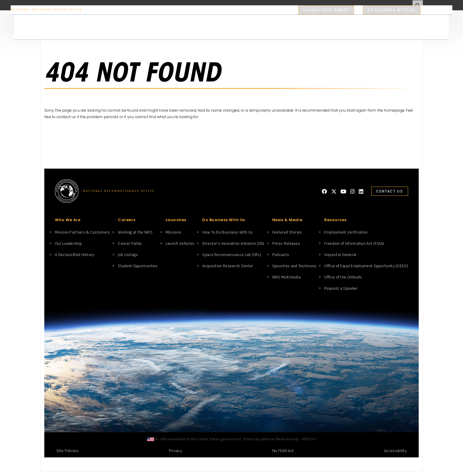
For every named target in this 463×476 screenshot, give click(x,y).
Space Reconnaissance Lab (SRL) (232, 255)
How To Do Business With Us (228, 232)
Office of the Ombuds (343, 277)
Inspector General (340, 255)
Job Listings (128, 255)
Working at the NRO (135, 232)
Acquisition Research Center (228, 266)
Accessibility (395, 451)
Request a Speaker (341, 288)
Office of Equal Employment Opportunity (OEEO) (366, 266)
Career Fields (130, 243)
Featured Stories (287, 232)
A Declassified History (75, 255)
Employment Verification (346, 232)
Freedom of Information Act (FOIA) (354, 243)
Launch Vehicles (180, 243)
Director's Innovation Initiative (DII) (233, 243)
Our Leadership (68, 243)
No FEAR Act (283, 451)
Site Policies (67, 451)
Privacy (175, 451)
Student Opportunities (138, 266)
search (433, 10)
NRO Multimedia (286, 277)
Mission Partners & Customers (82, 232)
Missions (173, 232)
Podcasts (281, 255)
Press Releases (286, 243)
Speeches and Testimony (294, 266)
